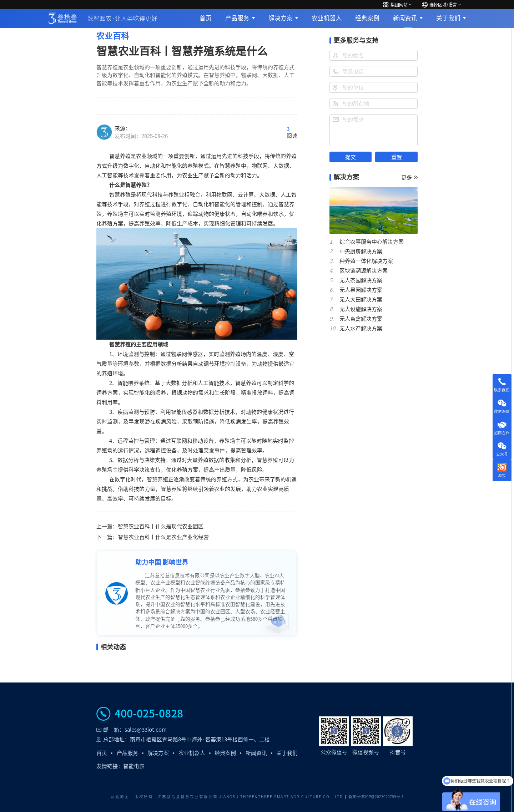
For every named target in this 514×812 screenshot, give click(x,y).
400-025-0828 (149, 714)
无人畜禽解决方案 (361, 319)
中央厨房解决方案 (361, 251)
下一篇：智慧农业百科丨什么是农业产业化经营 (153, 537)
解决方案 (281, 18)
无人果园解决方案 (361, 290)
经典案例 (367, 18)
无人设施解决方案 (361, 309)
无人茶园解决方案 (361, 280)
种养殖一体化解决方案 (366, 261)
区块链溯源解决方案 (364, 271)
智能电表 (134, 766)
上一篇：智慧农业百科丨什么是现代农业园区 (150, 526)
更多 (409, 177)
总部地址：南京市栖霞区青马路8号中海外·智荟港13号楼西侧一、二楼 (187, 739)
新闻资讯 (405, 18)
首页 (206, 18)
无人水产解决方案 (361, 328)
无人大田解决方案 (361, 300)
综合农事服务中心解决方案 (372, 242)
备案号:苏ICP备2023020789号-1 (376, 797)
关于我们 (448, 18)
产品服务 (237, 18)
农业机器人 (327, 18)
